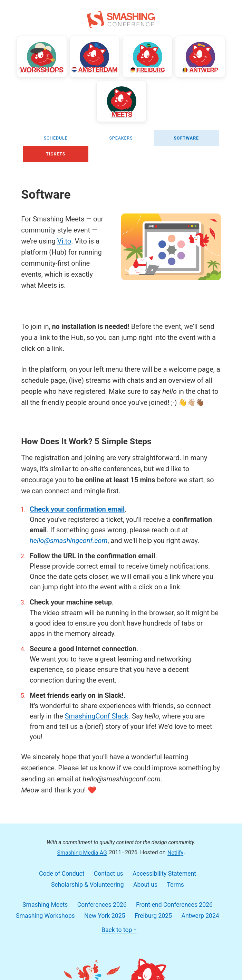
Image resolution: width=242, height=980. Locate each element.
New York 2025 (105, 912)
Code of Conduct (62, 870)
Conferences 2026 (102, 901)
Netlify (175, 849)
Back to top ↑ (119, 926)
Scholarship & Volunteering (88, 881)
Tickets (56, 150)
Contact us (109, 870)
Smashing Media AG (82, 849)
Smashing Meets (45, 901)
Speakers (121, 135)
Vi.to (64, 238)
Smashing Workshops (45, 912)
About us (145, 881)
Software (186, 135)
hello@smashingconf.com (69, 537)
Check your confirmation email (77, 506)
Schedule (56, 135)
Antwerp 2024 (200, 912)
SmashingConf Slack (96, 713)
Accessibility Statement (164, 870)
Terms (175, 881)
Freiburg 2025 (153, 912)
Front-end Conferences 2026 (174, 901)
